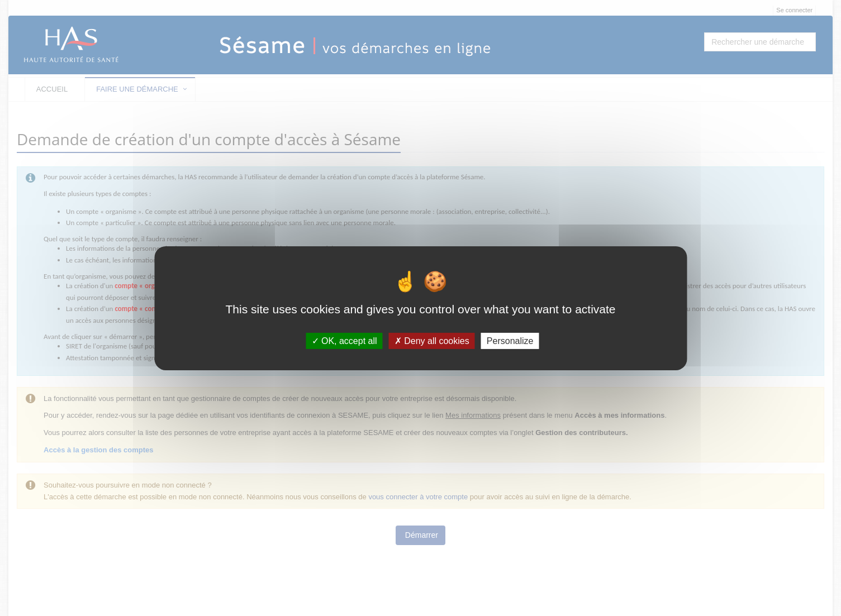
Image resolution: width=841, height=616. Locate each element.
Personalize (510, 340)
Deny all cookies (432, 340)
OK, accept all (345, 340)
